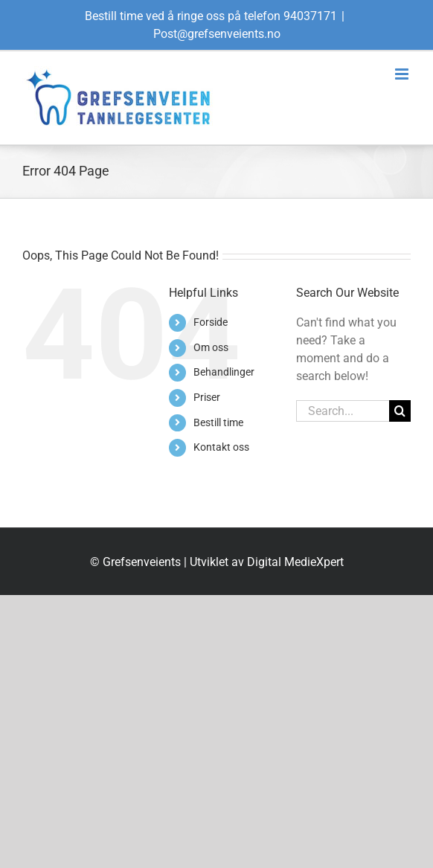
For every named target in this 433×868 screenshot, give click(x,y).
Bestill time (218, 422)
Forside (211, 322)
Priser (207, 397)
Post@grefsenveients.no (217, 34)
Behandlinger (224, 372)
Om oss (211, 347)
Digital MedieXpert (295, 562)
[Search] (400, 411)
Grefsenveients (142, 562)
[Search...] (343, 411)
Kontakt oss (221, 447)
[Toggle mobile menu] (403, 74)
